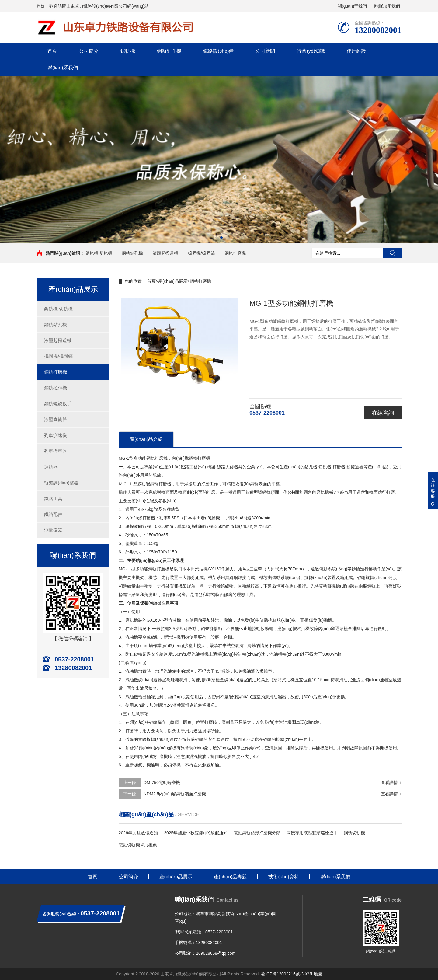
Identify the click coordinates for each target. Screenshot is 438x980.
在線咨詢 (383, 413)
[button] (217, 238)
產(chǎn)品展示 (173, 281)
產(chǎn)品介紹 (146, 439)
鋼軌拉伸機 (56, 388)
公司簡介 (89, 51)
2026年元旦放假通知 (138, 833)
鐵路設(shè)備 (218, 51)
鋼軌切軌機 (354, 833)
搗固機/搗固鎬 (201, 253)
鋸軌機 (128, 51)
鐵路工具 (53, 499)
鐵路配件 (53, 514)
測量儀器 (53, 530)
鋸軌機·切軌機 (99, 253)
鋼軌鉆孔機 (169, 51)
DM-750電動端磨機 (162, 783)
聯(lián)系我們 (387, 6)
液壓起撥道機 (165, 253)
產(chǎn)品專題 (230, 877)
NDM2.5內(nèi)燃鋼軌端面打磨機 (175, 794)
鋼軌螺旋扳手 (58, 404)
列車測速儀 (56, 435)
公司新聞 (265, 51)
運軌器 (51, 467)
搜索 (392, 253)
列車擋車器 (56, 451)
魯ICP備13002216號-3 (282, 974)
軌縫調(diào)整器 (61, 483)
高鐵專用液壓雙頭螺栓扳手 (312, 833)
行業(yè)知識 (311, 51)
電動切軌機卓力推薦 (138, 845)
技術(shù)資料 (283, 877)
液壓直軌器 (56, 419)
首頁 (52, 51)
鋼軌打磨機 (235, 253)
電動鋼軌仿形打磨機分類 (257, 833)
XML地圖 (313, 974)
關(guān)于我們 (352, 6)
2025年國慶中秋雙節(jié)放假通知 (196, 833)
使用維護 (356, 51)
